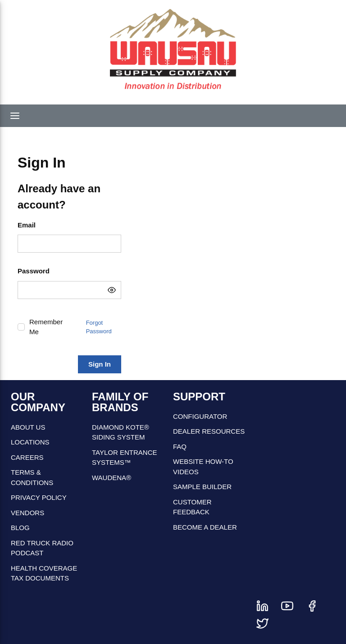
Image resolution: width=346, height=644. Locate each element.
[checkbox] (21, 327)
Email (27, 225)
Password (34, 271)
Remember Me (46, 327)
